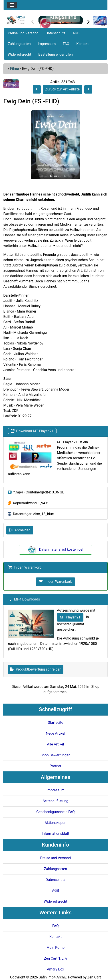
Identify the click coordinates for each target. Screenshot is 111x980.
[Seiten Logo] (16, 20)
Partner (55, 766)
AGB (76, 33)
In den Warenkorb (55, 582)
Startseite (55, 723)
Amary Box (55, 969)
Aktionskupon (56, 823)
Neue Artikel (55, 733)
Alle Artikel (55, 744)
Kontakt (82, 44)
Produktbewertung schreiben (36, 669)
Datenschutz (55, 33)
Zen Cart (94, 977)
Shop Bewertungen (55, 755)
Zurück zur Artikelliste (62, 89)
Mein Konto (55, 948)
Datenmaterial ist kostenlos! (56, 549)
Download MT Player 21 (32, 431)
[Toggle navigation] (12, 5)
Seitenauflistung (55, 801)
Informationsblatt (55, 834)
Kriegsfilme (63, 17)
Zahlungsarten (19, 44)
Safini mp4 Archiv (52, 977)
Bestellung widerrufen (55, 54)
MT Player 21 (70, 617)
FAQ (66, 44)
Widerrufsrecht (19, 54)
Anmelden (20, 530)
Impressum (47, 44)
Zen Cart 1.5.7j (55, 958)
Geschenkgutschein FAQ (55, 812)
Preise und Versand (23, 33)
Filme (15, 69)
